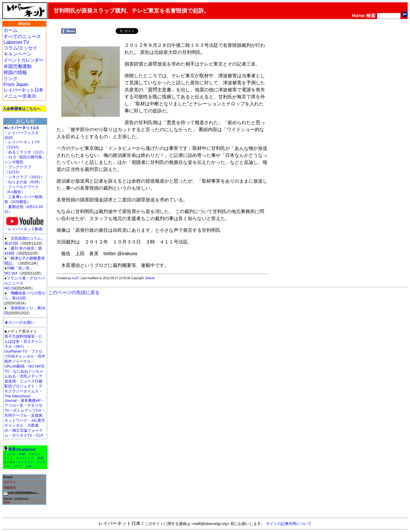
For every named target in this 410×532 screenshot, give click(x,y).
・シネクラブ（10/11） (24, 177)
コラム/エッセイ (20, 48)
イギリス (35, 454)
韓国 (40, 458)
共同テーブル (16, 415)
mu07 (75, 278)
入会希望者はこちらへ (22, 109)
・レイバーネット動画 (25, 227)
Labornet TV (16, 42)
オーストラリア (23, 462)
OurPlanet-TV (16, 351)
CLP (39, 435)
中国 (22, 454)
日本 (29, 466)
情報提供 (10, 488)
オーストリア (25, 458)
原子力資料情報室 (20, 336)
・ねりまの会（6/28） (23, 182)
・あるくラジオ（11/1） (25, 152)
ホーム (11, 30)
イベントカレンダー (23, 60)
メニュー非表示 (20, 96)
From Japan (16, 84)
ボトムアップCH (27, 410)
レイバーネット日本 (23, 90)
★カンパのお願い (20, 322)
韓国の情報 (15, 72)
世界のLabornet (22, 449)
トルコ (18, 466)
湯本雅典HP (31, 400)
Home (358, 16)
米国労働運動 (18, 66)
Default (150, 278)
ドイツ (8, 458)
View (7, 502)
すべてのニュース (22, 36)
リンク (11, 79)
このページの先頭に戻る (74, 292)
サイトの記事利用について (289, 524)
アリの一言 (14, 405)
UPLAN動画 (14, 366)
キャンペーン (18, 54)
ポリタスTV (22, 435)
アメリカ (9, 454)
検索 (371, 16)
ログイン (10, 482)
